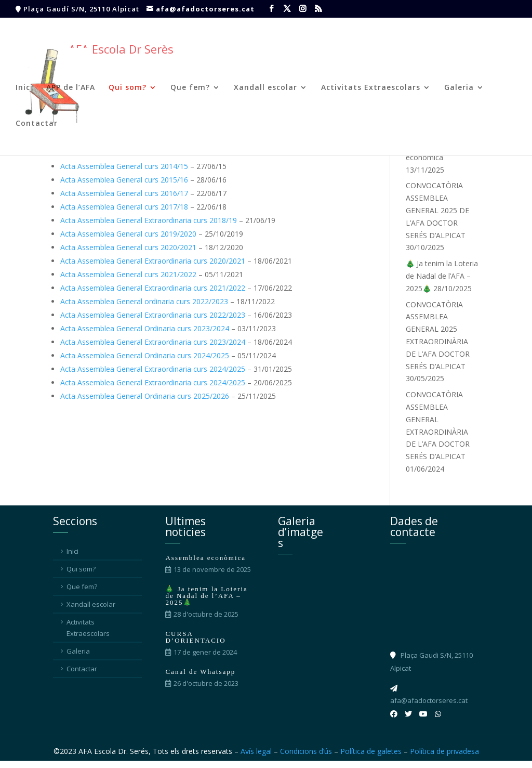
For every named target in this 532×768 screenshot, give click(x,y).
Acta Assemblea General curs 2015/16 (124, 180)
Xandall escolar (265, 88)
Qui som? (128, 88)
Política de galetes (371, 751)
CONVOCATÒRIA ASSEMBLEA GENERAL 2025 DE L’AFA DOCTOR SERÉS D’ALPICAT (437, 210)
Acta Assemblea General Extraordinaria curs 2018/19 (149, 220)
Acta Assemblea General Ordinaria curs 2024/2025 (145, 355)
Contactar (37, 124)
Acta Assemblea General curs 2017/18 (124, 207)
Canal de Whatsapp (200, 672)
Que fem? (190, 88)
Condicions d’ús (306, 751)
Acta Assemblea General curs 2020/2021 (128, 247)
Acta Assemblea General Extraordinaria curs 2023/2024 (153, 342)
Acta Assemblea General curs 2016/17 (124, 193)
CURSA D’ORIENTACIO (195, 637)
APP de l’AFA (71, 88)
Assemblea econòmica (205, 558)
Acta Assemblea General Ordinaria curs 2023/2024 (145, 328)
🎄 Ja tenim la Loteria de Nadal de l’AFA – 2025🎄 (442, 276)
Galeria (459, 88)
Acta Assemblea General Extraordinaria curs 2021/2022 (153, 288)
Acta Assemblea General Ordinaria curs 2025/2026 (145, 396)
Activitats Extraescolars (371, 88)
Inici (24, 88)
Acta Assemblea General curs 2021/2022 (128, 274)
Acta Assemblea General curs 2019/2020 (128, 234)
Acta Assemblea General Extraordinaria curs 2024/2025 (153, 369)
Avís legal (256, 751)
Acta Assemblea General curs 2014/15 (124, 166)
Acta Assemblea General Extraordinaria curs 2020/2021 (153, 261)
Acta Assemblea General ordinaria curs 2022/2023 (144, 301)
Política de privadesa (444, 751)
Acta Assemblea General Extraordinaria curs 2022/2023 (153, 315)
